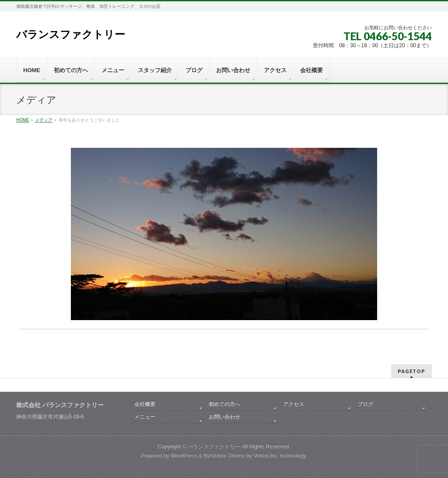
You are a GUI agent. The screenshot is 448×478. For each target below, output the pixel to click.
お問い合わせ (224, 417)
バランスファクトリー (71, 34)
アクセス (294, 404)
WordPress (184, 456)
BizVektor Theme (224, 456)
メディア (44, 120)
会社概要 (145, 404)
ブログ (365, 404)
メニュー (145, 417)
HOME (23, 120)
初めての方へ (224, 404)
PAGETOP (411, 371)
